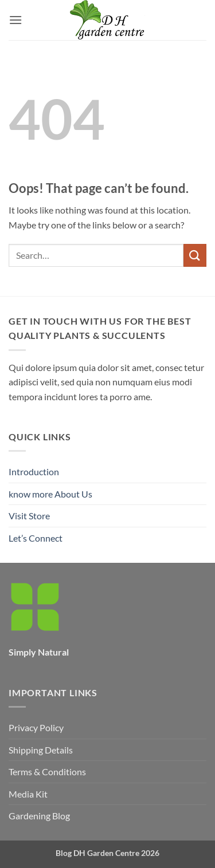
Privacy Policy (36, 727)
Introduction (34, 472)
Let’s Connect (36, 538)
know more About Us (50, 494)
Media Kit (28, 794)
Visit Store (29, 516)
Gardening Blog (39, 816)
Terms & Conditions (47, 772)
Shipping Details (41, 750)
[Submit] (195, 255)
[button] (15, 20)
